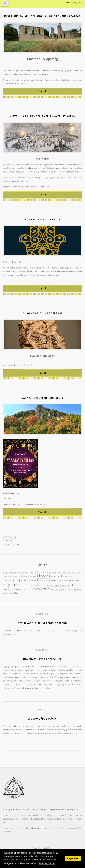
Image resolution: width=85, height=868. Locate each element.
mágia (7, 585)
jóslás (23, 580)
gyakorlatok (10, 580)
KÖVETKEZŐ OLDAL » (12, 544)
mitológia (72, 585)
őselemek (18, 589)
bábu (54, 572)
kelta (40, 580)
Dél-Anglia (24, 576)
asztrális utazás (23, 572)
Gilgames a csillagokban (41, 313)
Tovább (43, 91)
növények (8, 589)
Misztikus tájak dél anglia (57, 585)
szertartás (63, 589)
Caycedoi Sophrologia (10, 577)
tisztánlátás (7, 593)
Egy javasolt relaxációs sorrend (43, 623)
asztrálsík (35, 572)
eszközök (69, 577)
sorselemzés (42, 589)
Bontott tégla (61, 572)
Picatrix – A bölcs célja (43, 219)
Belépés (69, 2)
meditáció (21, 584)
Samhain (28, 589)
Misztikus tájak (38, 585)
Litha (72, 581)
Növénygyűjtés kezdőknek (43, 659)
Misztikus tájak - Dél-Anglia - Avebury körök (43, 116)
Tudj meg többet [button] (47, 863)
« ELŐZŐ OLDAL (10, 537)
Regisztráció (79, 2)
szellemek (54, 589)
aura (42, 572)
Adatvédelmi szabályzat (43, 848)
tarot (71, 589)
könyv (66, 581)
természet (78, 589)
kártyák (32, 580)
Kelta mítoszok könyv (54, 581)
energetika (58, 576)
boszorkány (71, 572)
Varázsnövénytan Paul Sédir (43, 398)
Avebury (48, 572)
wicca (16, 593)
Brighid (78, 572)
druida (33, 577)
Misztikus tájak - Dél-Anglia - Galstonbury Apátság (43, 16)
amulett (6, 572)
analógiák (13, 572)
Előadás (43, 576)
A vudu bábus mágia (43, 719)
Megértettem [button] (73, 858)
